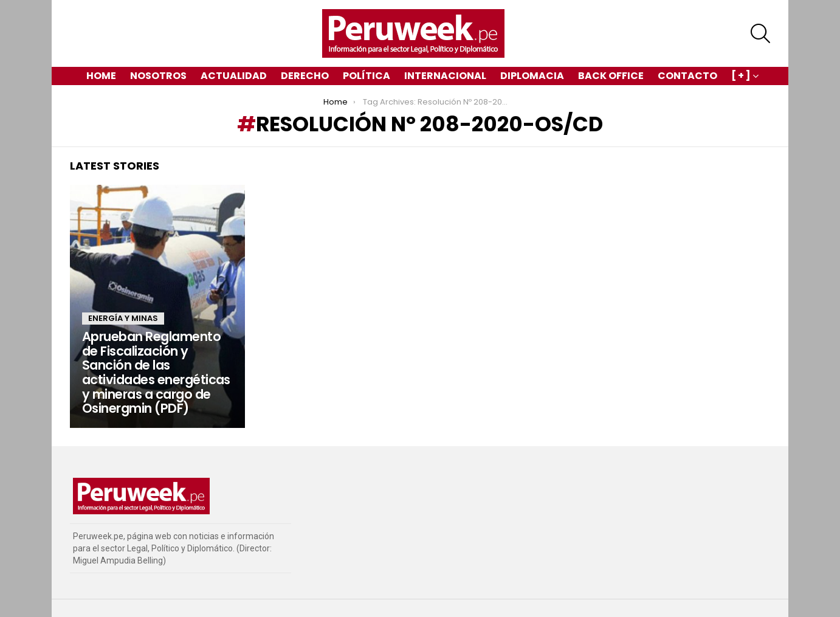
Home (101, 76)
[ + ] (741, 77)
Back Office (611, 76)
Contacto (687, 76)
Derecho (305, 76)
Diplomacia (532, 76)
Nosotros (158, 76)
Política (367, 76)
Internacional (445, 76)
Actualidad (234, 76)
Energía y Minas (123, 318)
